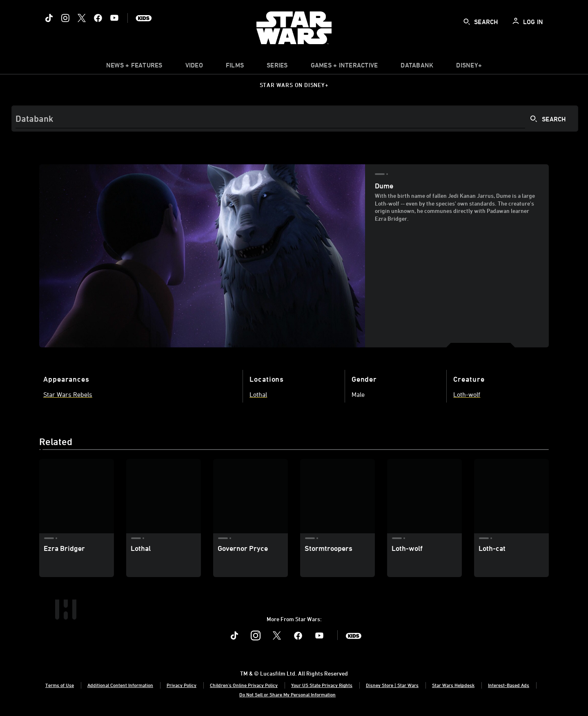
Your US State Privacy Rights (322, 685)
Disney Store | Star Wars (392, 685)
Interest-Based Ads (509, 685)
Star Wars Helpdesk (453, 685)
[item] (134, 67)
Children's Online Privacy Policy (244, 685)
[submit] (467, 22)
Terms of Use (60, 685)
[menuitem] (194, 67)
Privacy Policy (182, 685)
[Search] (295, 119)
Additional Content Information (120, 685)
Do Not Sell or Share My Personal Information (287, 694)
